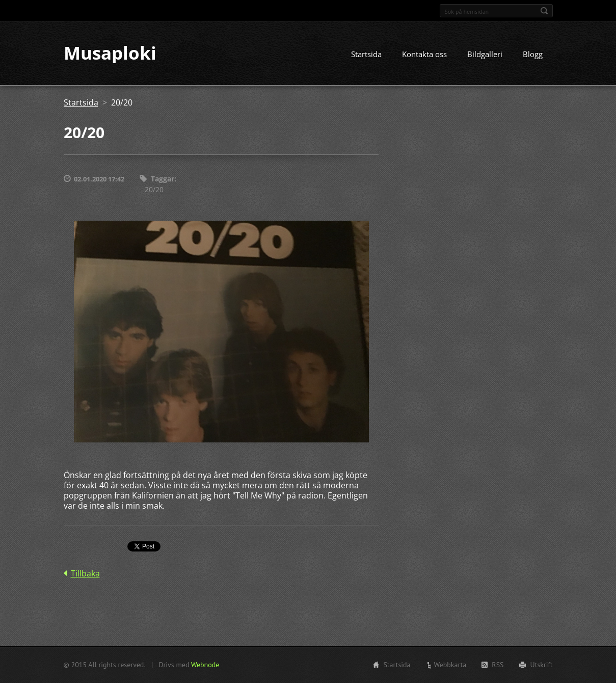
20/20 (154, 189)
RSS (498, 665)
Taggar (163, 179)
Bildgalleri (485, 55)
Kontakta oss (424, 55)
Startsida (366, 55)
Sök (544, 11)
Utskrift (542, 665)
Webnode (205, 665)
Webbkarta (450, 665)
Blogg (533, 55)
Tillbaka (85, 573)
